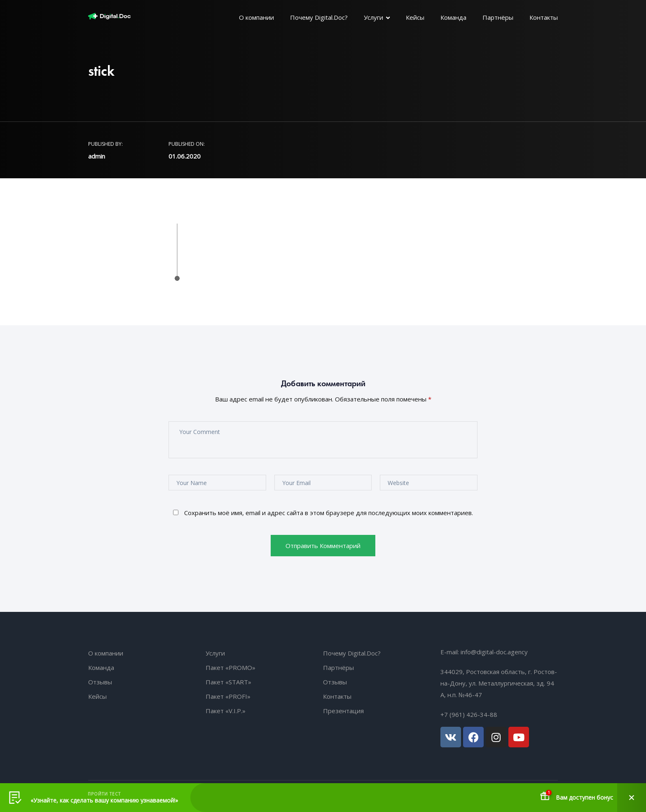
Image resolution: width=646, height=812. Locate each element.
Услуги (373, 17)
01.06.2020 (185, 156)
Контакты (544, 17)
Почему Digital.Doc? (319, 17)
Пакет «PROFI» (228, 696)
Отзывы (100, 682)
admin (97, 156)
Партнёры (498, 17)
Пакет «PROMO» (231, 667)
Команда (453, 17)
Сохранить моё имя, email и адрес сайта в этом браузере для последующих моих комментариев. (329, 513)
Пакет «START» (228, 682)
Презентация (343, 711)
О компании (256, 17)
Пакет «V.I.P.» (226, 711)
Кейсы (415, 17)
